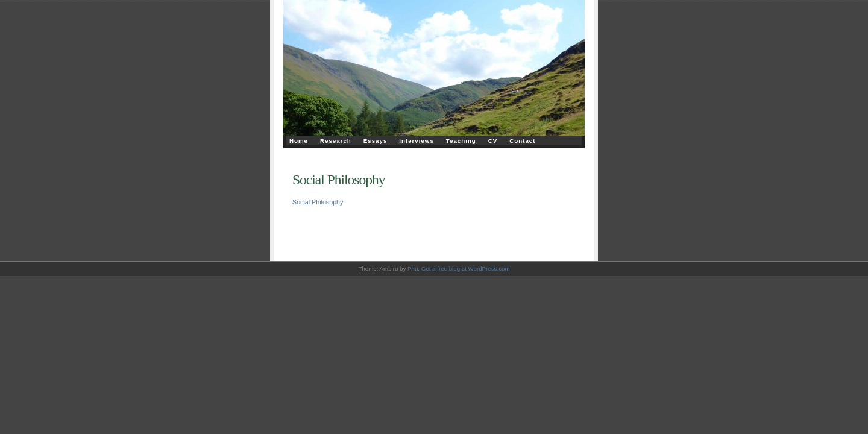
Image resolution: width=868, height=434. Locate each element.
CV (493, 141)
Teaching (461, 141)
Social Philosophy (339, 180)
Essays (376, 141)
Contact (522, 141)
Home (299, 141)
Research (336, 141)
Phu (413, 269)
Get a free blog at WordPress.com (466, 269)
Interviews (417, 141)
